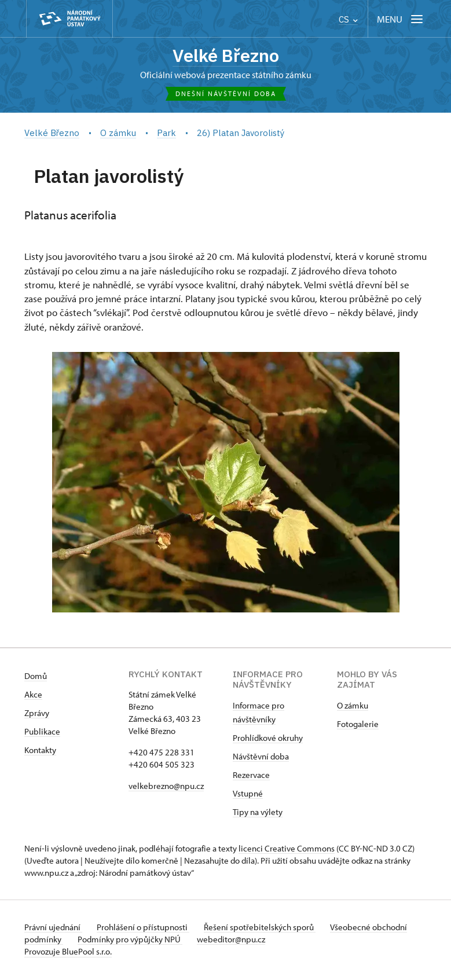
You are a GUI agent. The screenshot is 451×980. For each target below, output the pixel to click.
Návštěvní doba (261, 758)
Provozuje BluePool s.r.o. (68, 953)
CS (348, 19)
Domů (36, 678)
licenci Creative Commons (287, 850)
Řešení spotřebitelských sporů (268, 929)
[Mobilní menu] (401, 19)
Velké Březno (226, 56)
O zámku (353, 707)
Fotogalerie (358, 726)
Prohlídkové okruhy (268, 739)
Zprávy (37, 715)
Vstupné (248, 795)
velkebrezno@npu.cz (166, 788)
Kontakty (40, 752)
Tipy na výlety (258, 814)
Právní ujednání (53, 929)
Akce (33, 696)
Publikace (42, 733)
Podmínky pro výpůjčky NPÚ (170, 941)
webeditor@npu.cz (276, 941)
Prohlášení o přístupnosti (147, 929)
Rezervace (251, 777)
